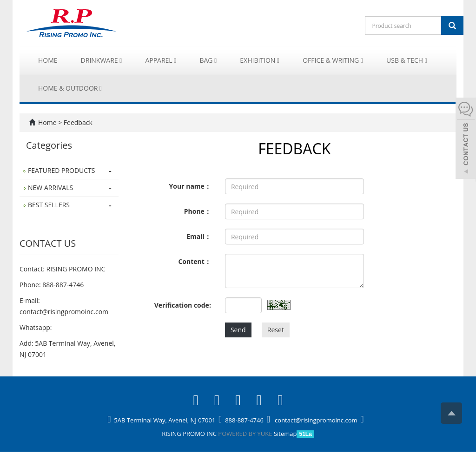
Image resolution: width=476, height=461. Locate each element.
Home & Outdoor (70, 88)
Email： (199, 236)
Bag (208, 60)
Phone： (198, 211)
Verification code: (183, 305)
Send (238, 330)
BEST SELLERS (49, 205)
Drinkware (102, 60)
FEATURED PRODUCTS (62, 170)
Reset (276, 330)
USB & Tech (407, 60)
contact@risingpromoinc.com (64, 312)
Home (48, 60)
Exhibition (260, 60)
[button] (121, 60)
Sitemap (285, 434)
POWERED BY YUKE (246, 434)
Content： (194, 261)
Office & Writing (333, 60)
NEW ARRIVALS (50, 188)
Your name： (190, 186)
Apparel (161, 60)
